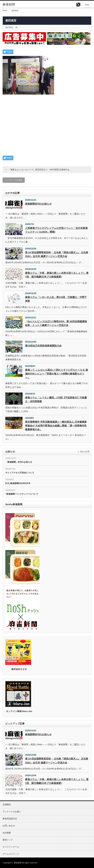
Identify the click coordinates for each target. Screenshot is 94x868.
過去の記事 (85, 452)
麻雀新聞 (18, 863)
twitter (78, 5)
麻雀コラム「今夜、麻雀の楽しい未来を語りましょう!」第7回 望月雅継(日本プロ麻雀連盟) (57, 275)
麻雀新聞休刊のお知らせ (38, 204)
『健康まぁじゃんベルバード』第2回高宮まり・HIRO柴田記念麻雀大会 (39, 170)
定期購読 (7, 805)
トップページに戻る (14, 180)
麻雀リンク (8, 840)
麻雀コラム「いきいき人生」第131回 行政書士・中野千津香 (56, 299)
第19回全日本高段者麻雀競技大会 (43, 346)
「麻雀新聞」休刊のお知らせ (19, 462)
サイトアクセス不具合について (20, 473)
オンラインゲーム (11, 847)
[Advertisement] (47, 127)
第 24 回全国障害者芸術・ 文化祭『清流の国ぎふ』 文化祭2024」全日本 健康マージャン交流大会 (57, 254)
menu (87, 5)
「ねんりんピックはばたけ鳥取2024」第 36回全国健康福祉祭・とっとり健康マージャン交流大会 (56, 323)
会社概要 (7, 833)
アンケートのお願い (12, 812)
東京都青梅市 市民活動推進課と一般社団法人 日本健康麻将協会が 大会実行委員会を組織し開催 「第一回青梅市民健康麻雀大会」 (56, 426)
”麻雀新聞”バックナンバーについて (22, 494)
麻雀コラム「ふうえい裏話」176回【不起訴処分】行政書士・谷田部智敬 (56, 399)
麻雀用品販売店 (10, 819)
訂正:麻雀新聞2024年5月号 (18, 483)
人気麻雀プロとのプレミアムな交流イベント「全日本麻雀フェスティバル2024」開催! (56, 230)
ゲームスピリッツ (11, 854)
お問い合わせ (9, 826)
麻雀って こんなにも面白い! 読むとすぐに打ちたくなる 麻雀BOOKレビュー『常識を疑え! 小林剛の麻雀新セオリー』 (57, 374)
